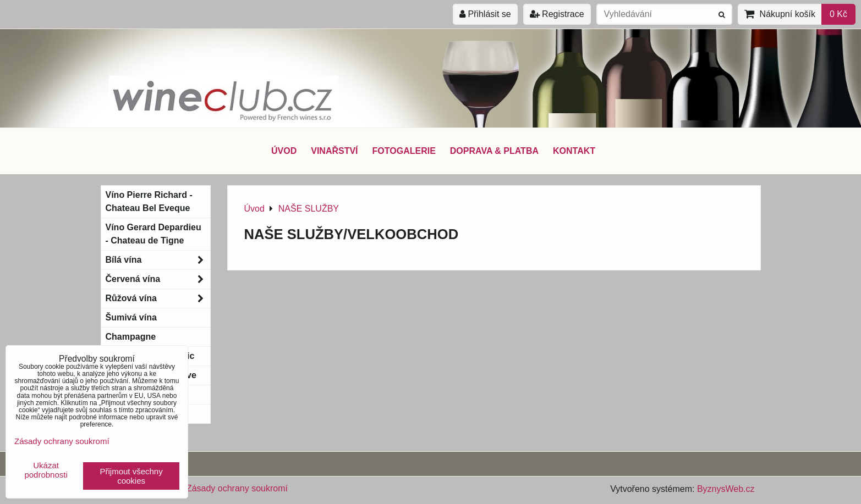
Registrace (557, 14)
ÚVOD (284, 151)
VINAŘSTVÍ (334, 151)
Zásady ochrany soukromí (237, 488)
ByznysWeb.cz (726, 489)
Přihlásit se (485, 14)
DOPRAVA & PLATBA (494, 151)
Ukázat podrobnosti (46, 470)
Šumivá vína (131, 317)
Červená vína (158, 279)
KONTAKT (574, 151)
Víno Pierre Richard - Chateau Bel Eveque (149, 201)
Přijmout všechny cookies (131, 476)
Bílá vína (158, 260)
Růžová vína (158, 298)
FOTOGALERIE (404, 151)
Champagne (131, 337)
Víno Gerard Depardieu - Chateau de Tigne (153, 234)
